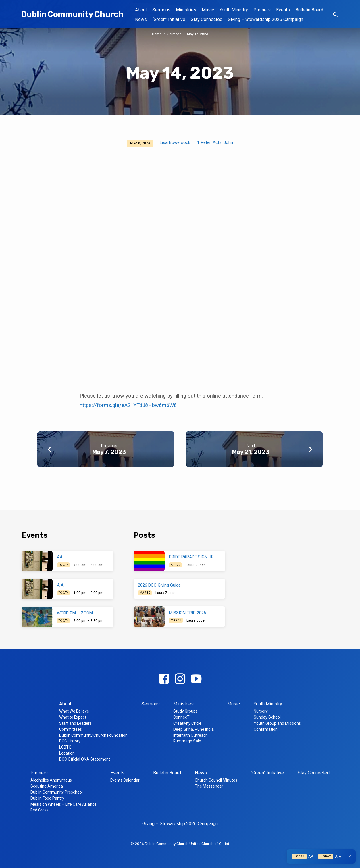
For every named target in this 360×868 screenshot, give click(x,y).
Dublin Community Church (72, 14)
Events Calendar (125, 780)
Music (208, 10)
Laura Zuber (195, 565)
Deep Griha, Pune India (194, 729)
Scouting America (47, 786)
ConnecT (181, 717)
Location (67, 753)
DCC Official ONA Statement (85, 759)
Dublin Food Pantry (47, 798)
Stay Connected (207, 19)
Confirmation (266, 729)
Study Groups (185, 711)
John (228, 142)
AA (60, 557)
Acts (217, 142)
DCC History (70, 741)
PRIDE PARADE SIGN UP (191, 557)
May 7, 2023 (109, 452)
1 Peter (204, 142)
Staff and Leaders (75, 723)
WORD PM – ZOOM (75, 613)
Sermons (161, 10)
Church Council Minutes (216, 780)
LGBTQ (65, 747)
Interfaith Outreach (190, 735)
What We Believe (74, 711)
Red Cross (40, 810)
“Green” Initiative (169, 19)
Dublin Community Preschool (57, 792)
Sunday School (267, 717)
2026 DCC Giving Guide (159, 585)
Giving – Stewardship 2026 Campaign (265, 19)
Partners (262, 10)
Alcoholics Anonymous (51, 780)
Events (283, 10)
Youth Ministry (234, 10)
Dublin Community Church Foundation (93, 735)
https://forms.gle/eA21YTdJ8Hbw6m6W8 (128, 405)
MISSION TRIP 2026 (187, 613)
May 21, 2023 (251, 452)
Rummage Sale (187, 741)
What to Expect (73, 717)
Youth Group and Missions (277, 723)
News (141, 19)
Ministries (186, 10)
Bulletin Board (309, 10)
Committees (71, 729)
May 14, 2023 (198, 34)
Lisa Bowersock (175, 142)
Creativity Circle (187, 723)
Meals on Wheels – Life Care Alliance (63, 804)
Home (156, 34)
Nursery (261, 711)
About (141, 10)
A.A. (61, 585)
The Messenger (209, 786)
